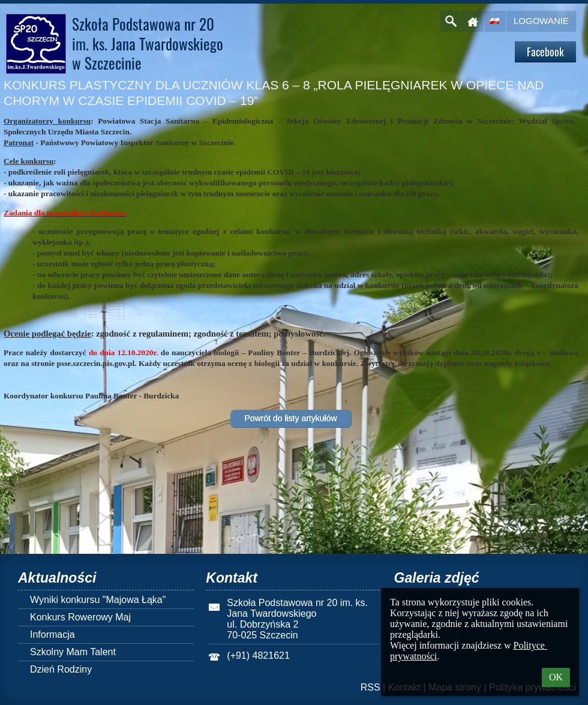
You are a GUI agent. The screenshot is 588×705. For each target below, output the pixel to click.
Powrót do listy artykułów (290, 418)
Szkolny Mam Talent (73, 652)
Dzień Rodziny (61, 669)
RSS (370, 687)
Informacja (52, 634)
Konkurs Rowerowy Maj (80, 617)
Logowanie (541, 21)
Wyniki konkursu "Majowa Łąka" (98, 600)
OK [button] (556, 677)
